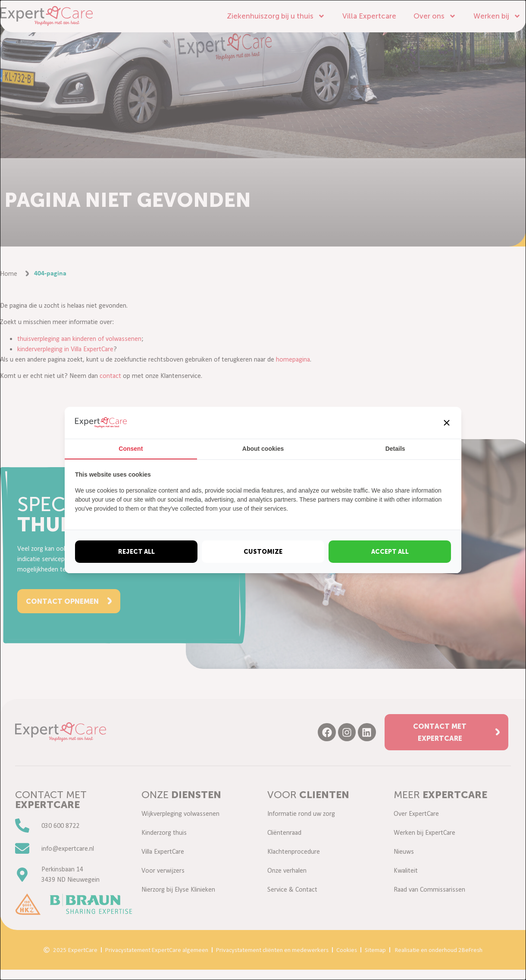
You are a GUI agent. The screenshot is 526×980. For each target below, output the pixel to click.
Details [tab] (395, 449)
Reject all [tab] (136, 552)
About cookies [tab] (263, 449)
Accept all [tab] (390, 552)
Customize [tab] (263, 552)
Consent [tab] (131, 449)
